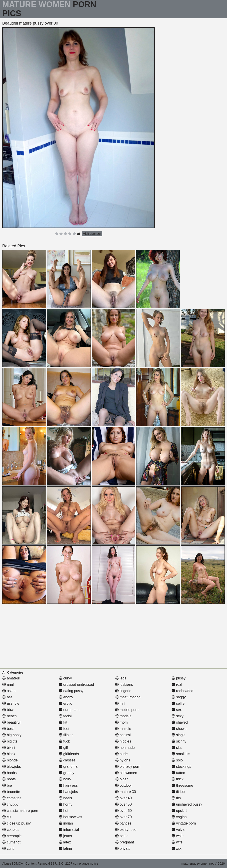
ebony (66, 697)
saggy (179, 697)
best (8, 729)
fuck (64, 741)
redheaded (183, 691)
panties (123, 823)
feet (64, 729)
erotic (66, 703)
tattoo (178, 773)
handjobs (68, 792)
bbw (8, 710)
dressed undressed (76, 685)
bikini (9, 748)
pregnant (125, 842)
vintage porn (184, 823)
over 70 (123, 817)
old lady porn (128, 767)
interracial (69, 830)
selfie (178, 703)
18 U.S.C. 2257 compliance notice (75, 863)
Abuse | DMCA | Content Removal (26, 863)
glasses (67, 760)
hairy (65, 779)
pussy (179, 678)
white (178, 836)
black (9, 754)
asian (9, 691)
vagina (179, 817)
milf (120, 703)
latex (65, 842)
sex (177, 710)
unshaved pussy (187, 804)
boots (9, 779)
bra (7, 785)
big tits (10, 741)
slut (177, 748)
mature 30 (125, 792)
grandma (68, 767)
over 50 (123, 804)
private (123, 849)
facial (65, 716)
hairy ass (68, 785)
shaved (180, 722)
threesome (182, 785)
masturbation (128, 697)
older (121, 779)
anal (8, 685)
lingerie (123, 691)
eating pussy (71, 691)
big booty (12, 735)
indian (66, 823)
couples (11, 830)
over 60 (123, 811)
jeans (65, 836)
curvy (65, 678)
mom (121, 722)
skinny (179, 741)
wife (177, 842)
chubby (10, 804)
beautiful (11, 722)
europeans (70, 710)
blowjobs (12, 767)
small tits (181, 754)
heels (65, 798)
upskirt (179, 811)
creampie (12, 836)
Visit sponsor (92, 234)
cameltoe (12, 798)
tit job (178, 792)
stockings (181, 767)
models (123, 716)
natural (123, 735)
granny (67, 773)
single (179, 735)
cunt (8, 849)
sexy (178, 716)
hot (64, 811)
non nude (125, 748)
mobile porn (127, 710)
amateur (11, 678)
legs (121, 678)
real (177, 685)
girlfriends (69, 754)
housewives (70, 817)
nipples (123, 741)
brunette (11, 792)
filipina (66, 735)
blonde (10, 760)
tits (176, 798)
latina (65, 849)
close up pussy (16, 823)
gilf (63, 748)
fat (63, 722)
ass (7, 697)
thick (178, 779)
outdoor (124, 785)
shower (180, 729)
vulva (178, 830)
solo (177, 760)
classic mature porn (20, 811)
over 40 (123, 798)
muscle (123, 729)
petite (122, 836)
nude (121, 754)
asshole (11, 703)
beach (9, 716)
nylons (123, 760)
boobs (9, 773)
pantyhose (126, 830)
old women (126, 773)
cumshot (11, 842)
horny (66, 804)
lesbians (124, 685)
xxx (177, 849)
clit (7, 817)
